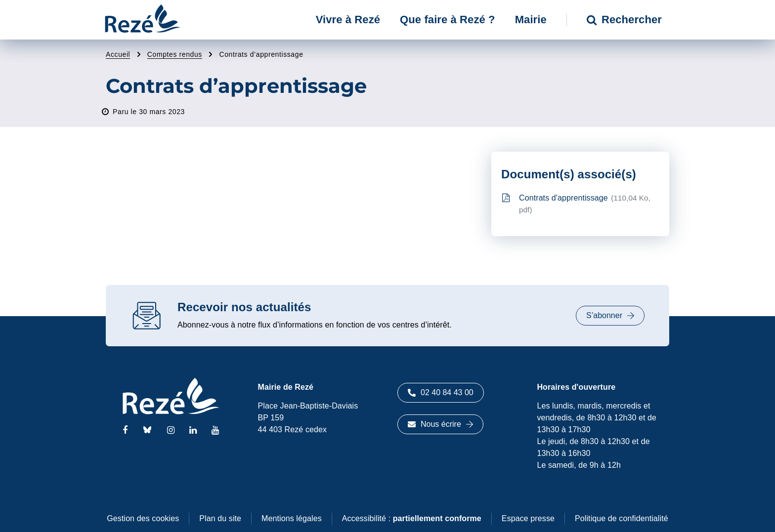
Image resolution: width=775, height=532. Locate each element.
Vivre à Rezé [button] (348, 20)
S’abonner (610, 315)
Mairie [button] (531, 20)
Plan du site (220, 518)
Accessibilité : (412, 518)
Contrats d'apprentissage (576, 204)
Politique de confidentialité (622, 518)
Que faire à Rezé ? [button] (448, 20)
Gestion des (143, 518)
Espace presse (528, 518)
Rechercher (624, 20)
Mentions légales (292, 518)
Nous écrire (440, 424)
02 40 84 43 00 (441, 392)
